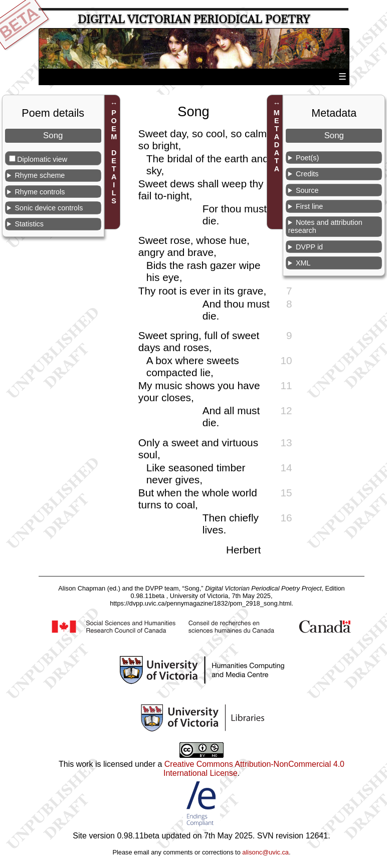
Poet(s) (307, 158)
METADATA (277, 141)
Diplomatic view (42, 159)
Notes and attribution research (325, 226)
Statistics (29, 224)
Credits (307, 174)
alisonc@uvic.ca (265, 852)
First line (309, 206)
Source (307, 190)
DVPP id (309, 247)
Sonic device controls (49, 208)
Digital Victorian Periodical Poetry (194, 19)
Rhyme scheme (40, 175)
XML (303, 263)
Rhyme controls (40, 192)
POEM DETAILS (114, 157)
